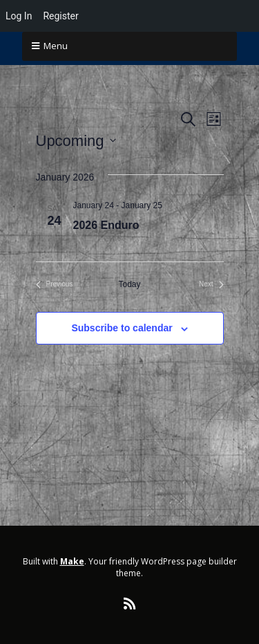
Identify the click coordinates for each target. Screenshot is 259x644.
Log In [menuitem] (19, 16)
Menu (56, 46)
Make (72, 561)
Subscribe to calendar (122, 328)
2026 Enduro (106, 225)
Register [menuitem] (60, 16)
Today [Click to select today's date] (129, 284)
